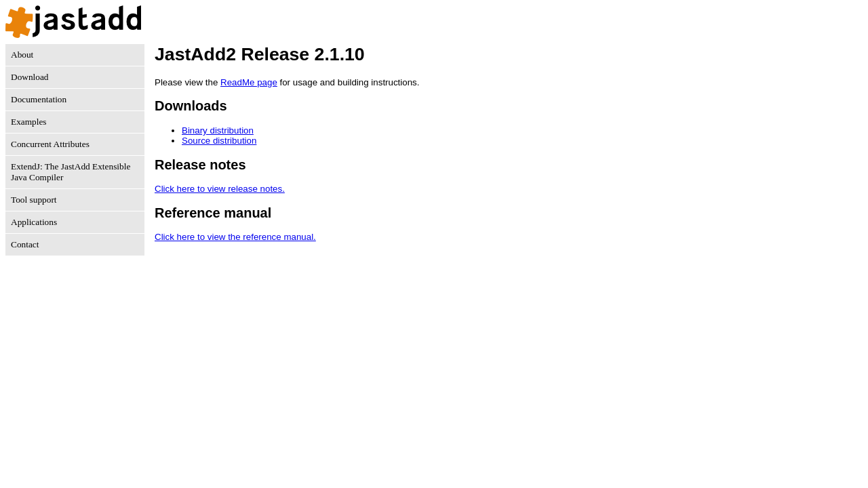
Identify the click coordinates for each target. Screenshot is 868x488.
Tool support (34, 200)
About (22, 55)
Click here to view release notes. (220, 189)
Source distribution (219, 141)
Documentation (39, 99)
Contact (25, 244)
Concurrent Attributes (50, 144)
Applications (34, 222)
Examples (29, 122)
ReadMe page (249, 82)
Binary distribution (218, 130)
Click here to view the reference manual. (235, 237)
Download (30, 77)
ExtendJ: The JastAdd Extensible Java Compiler (71, 172)
